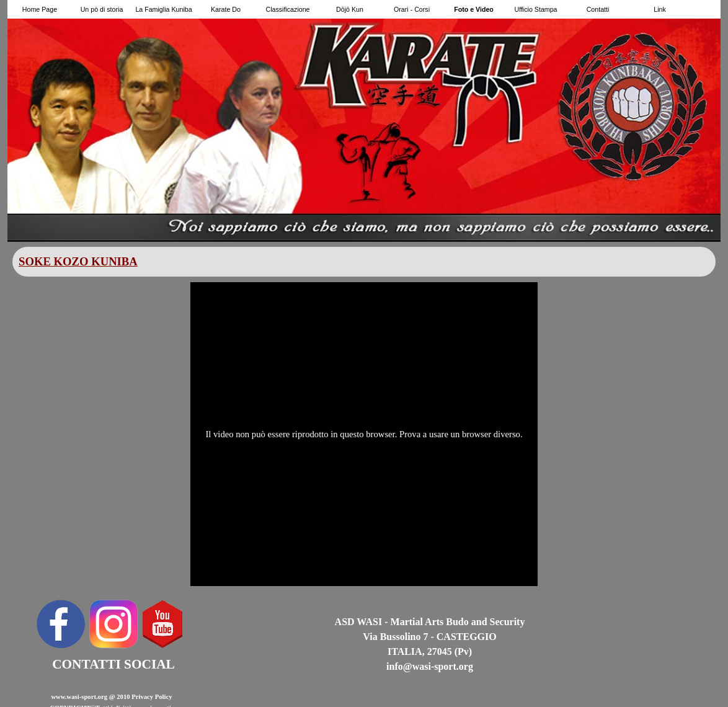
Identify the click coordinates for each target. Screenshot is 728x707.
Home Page (40, 9)
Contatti (598, 9)
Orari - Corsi (412, 9)
